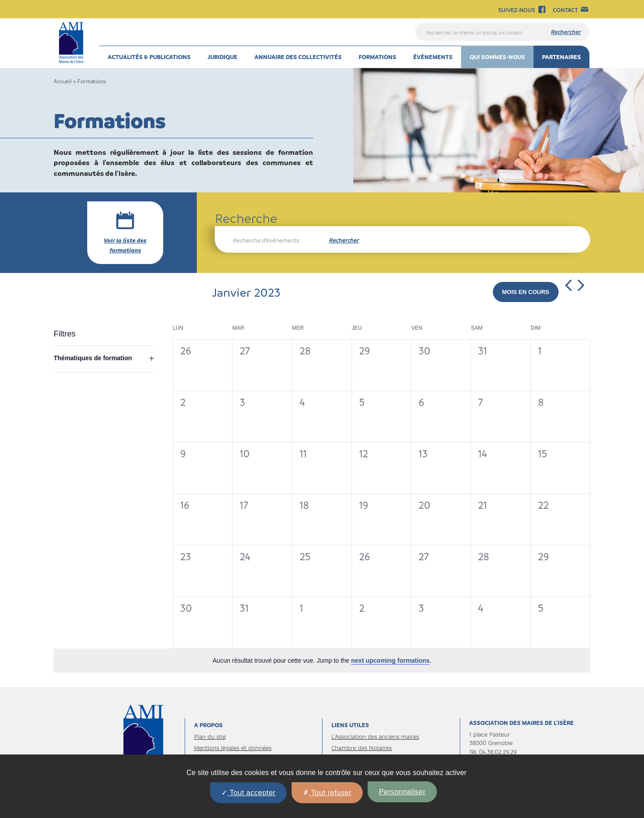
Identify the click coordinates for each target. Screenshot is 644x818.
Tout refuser (327, 793)
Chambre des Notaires (362, 748)
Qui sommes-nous (497, 57)
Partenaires (561, 57)
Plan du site (210, 736)
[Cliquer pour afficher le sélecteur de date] (246, 292)
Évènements (433, 57)
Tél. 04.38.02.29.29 (493, 752)
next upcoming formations (390, 660)
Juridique (222, 57)
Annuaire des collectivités (298, 57)
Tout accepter (248, 793)
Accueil (63, 81)
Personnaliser (402, 792)
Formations (377, 57)
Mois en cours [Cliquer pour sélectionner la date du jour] (526, 292)
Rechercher (344, 240)
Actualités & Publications (149, 57)
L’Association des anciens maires (375, 736)
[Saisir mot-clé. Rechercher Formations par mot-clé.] (268, 241)
